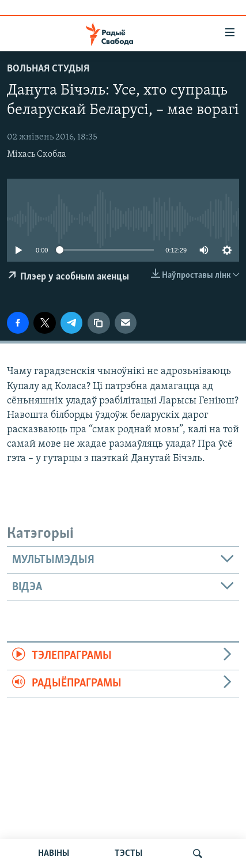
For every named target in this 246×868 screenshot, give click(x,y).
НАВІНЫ (54, 854)
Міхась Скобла (37, 154)
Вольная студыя (48, 69)
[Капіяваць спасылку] (99, 323)
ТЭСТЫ (128, 854)
